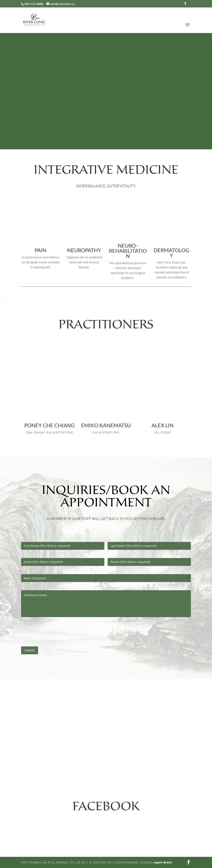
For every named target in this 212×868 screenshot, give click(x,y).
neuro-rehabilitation (128, 251)
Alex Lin (163, 425)
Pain (40, 250)
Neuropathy (84, 250)
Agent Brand (163, 862)
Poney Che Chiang (49, 425)
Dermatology (171, 253)
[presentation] (53, 633)
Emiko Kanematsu (106, 425)
